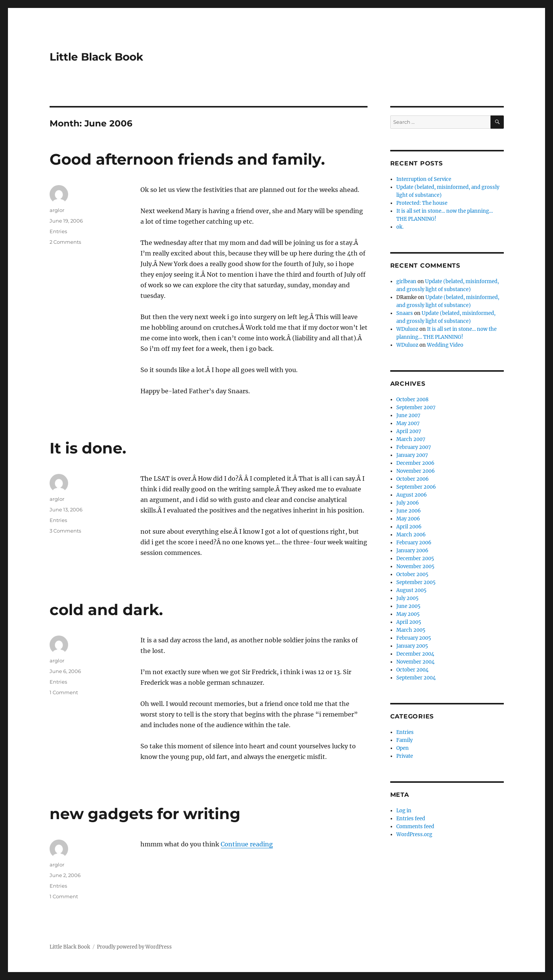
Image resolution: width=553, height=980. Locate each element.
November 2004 (415, 662)
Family (404, 740)
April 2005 (409, 622)
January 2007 (412, 455)
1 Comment (64, 692)
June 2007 (408, 415)
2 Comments (65, 242)
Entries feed (411, 819)
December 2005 (415, 559)
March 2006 (411, 535)
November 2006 (416, 471)
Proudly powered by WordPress (134, 947)
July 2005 (407, 598)
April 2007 (409, 431)
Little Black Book (96, 57)
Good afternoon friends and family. (187, 159)
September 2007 (416, 407)
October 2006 (413, 479)
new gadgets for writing (145, 814)
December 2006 (415, 463)
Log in (404, 811)
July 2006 (408, 503)
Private (405, 756)
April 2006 (409, 527)
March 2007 (411, 439)
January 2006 (412, 551)
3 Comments (65, 531)
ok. (400, 227)
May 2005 (408, 614)
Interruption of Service (424, 179)
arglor (57, 210)
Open (403, 748)
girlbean (406, 281)
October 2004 (412, 670)
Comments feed (415, 827)
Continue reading (247, 844)
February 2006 (414, 543)
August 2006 (412, 495)
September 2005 (416, 582)
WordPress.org (414, 834)
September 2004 (416, 678)
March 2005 (411, 630)
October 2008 (412, 400)
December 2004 (415, 654)
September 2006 (416, 487)
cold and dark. (106, 610)
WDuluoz (407, 329)
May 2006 (408, 519)
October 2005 (412, 574)
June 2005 (408, 606)
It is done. (88, 448)
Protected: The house (422, 203)
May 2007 (408, 423)
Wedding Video (445, 345)
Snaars (405, 313)
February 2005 (414, 638)
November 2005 (415, 566)
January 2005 (412, 646)
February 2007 (414, 447)
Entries (58, 231)
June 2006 (409, 511)
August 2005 (411, 590)
